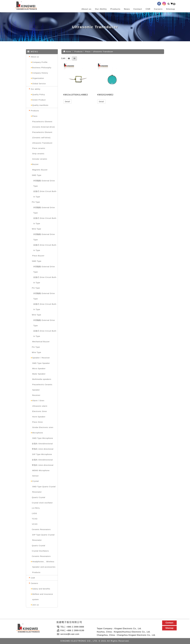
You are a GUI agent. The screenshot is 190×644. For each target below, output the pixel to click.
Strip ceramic (38, 154)
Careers (158, 9)
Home (67, 52)
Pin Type (36, 202)
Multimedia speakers (42, 379)
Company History (40, 73)
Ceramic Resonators (41, 529)
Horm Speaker (39, 417)
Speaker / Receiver (41, 358)
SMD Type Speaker (41, 363)
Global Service (39, 84)
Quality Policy (39, 94)
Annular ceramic (40, 159)
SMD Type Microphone (43, 438)
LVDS (34, 513)
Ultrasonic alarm (40, 406)
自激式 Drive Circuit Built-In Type (45, 194)
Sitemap (171, 9)
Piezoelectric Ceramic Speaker (42, 387)
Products (115, 9)
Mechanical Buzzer (41, 342)
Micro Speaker (39, 368)
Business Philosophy (42, 68)
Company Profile (40, 62)
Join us (36, 605)
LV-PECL (36, 508)
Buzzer (35, 164)
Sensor (36, 476)
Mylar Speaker (39, 374)
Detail (67, 102)
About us (86, 9)
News (127, 9)
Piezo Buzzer (38, 256)
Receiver (36, 395)
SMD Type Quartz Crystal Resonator (44, 489)
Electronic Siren (40, 411)
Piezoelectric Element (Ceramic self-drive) (42, 135)
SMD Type (37, 175)
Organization (38, 78)
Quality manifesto (40, 105)
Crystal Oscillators (40, 551)
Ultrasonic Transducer (42, 143)
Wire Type (36, 229)
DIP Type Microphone (42, 454)
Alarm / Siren (38, 401)
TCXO (35, 519)
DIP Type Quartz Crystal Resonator (43, 537)
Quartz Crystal (39, 497)
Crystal (36, 481)
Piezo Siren (38, 422)
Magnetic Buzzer (40, 170)
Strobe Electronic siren (43, 427)
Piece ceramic (39, 148)
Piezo (35, 116)
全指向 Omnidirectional (42, 444)
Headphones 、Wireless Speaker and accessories (44, 564)
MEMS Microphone (41, 470)
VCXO (35, 524)
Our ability (36, 89)
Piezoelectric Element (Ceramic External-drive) (44, 124)
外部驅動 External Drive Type (44, 183)
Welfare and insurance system (43, 597)
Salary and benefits (41, 589)
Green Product (39, 100)
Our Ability (101, 9)
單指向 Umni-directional (43, 449)
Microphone (38, 433)
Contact (138, 9)
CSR (148, 9)
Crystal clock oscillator (42, 503)
